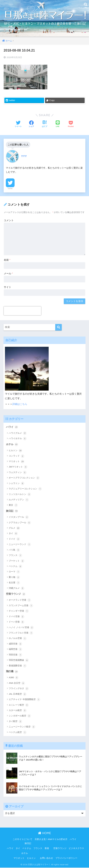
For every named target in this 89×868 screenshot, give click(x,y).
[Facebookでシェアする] (31, 124)
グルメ (14, 528)
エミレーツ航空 (19, 705)
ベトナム (15, 567)
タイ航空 (15, 722)
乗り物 (14, 578)
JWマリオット (18, 467)
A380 (14, 678)
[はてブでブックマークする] (45, 124)
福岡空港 (15, 650)
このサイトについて (23, 840)
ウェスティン (18, 473)
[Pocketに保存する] (71, 124)
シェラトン (16, 484)
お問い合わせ (46, 859)
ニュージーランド (20, 545)
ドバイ (14, 539)
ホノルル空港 (18, 639)
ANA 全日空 (17, 683)
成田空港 (15, 644)
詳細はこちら (20, 404)
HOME (44, 833)
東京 (13, 505)
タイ (13, 534)
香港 (47, 849)
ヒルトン (15, 451)
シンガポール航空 (20, 716)
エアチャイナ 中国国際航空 (24, 700)
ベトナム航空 (18, 733)
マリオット (16, 462)
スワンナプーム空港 (21, 606)
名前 (7, 260)
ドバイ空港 (16, 617)
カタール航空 (18, 711)
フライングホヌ (19, 689)
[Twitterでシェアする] (18, 124)
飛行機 (12, 672)
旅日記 (12, 511)
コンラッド (16, 456)
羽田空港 (15, 655)
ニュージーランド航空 (22, 727)
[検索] (58, 327)
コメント (9, 220)
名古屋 (14, 583)
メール (8, 274)
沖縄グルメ (16, 588)
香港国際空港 (18, 666)
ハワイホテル (18, 439)
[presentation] (22, 311)
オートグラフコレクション (24, 478)
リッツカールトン (20, 495)
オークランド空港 (20, 601)
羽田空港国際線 (19, 661)
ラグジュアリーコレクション (25, 489)
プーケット (16, 561)
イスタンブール (19, 517)
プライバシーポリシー (66, 859)
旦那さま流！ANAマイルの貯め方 (51, 840)
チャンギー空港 (19, 611)
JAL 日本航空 (18, 694)
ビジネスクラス (76, 849)
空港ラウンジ (16, 594)
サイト (8, 287)
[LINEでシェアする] (58, 124)
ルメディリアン (19, 500)
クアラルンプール (20, 523)
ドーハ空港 (16, 622)
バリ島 (14, 550)
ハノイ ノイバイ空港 (21, 628)
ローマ (14, 572)
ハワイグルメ (18, 433)
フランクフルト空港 (21, 633)
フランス (15, 556)
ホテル (12, 445)
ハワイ (12, 427)
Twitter (10, 188)
